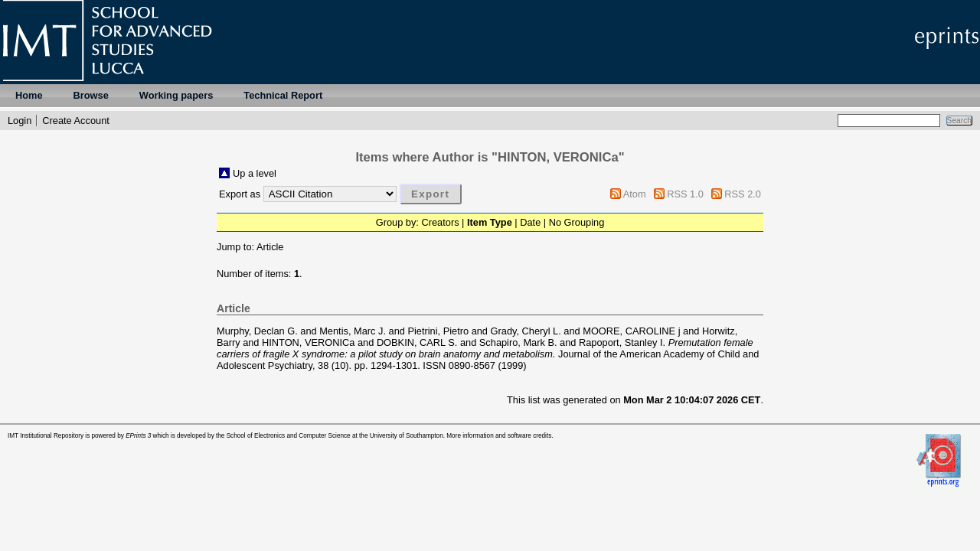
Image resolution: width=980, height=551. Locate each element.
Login (20, 121)
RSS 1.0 (685, 194)
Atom (635, 194)
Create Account (76, 121)
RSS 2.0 (743, 194)
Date (530, 222)
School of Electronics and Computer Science (289, 436)
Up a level (255, 173)
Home (29, 95)
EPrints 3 (138, 436)
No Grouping (577, 222)
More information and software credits (499, 436)
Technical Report (283, 95)
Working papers (176, 95)
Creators (440, 222)
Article (270, 247)
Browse (91, 95)
